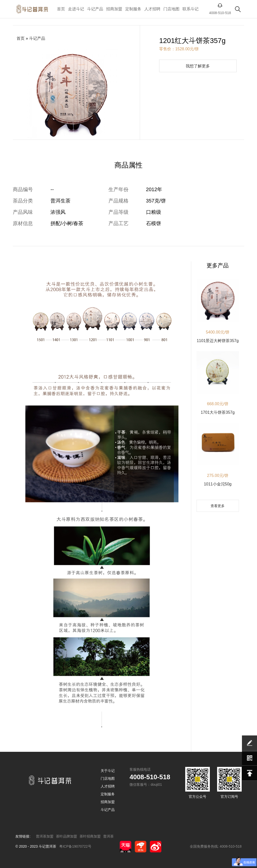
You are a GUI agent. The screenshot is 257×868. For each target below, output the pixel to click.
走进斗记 (76, 9)
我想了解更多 (198, 66)
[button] (62, 134)
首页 (61, 9)
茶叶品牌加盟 (67, 836)
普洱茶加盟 (45, 836)
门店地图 (171, 9)
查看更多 (218, 506)
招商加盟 (114, 9)
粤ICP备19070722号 (75, 846)
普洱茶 (108, 836)
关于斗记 (108, 771)
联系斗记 (190, 9)
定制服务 (133, 9)
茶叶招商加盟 (90, 836)
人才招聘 (152, 9)
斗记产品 (95, 9)
